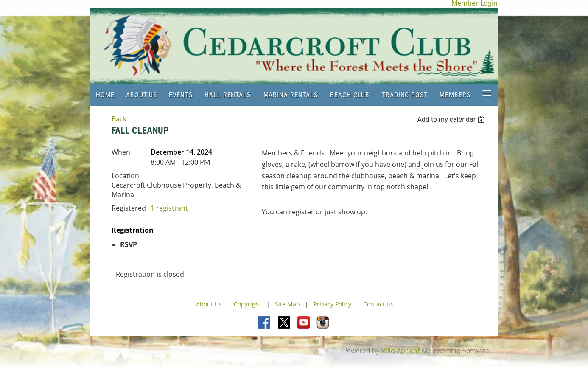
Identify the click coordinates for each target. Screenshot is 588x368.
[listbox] (452, 119)
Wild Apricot (400, 351)
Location (125, 176)
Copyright (248, 304)
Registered (129, 208)
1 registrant (169, 208)
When (121, 152)
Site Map (287, 304)
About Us (209, 304)
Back (119, 119)
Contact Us (378, 304)
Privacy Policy (332, 304)
